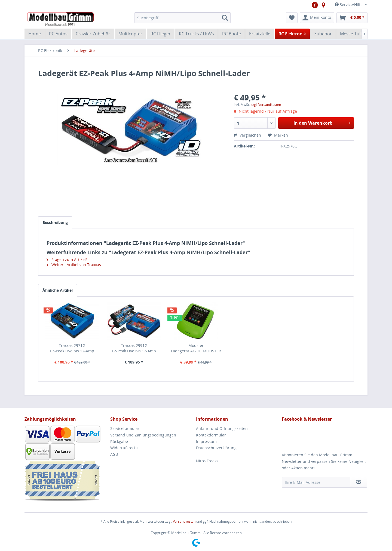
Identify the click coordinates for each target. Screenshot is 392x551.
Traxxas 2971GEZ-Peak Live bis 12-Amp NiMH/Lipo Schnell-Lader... (72, 348)
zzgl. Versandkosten (266, 105)
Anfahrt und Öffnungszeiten (222, 428)
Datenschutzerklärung (216, 448)
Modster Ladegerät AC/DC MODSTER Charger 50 (196, 348)
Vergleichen (247, 135)
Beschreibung (55, 222)
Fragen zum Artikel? (67, 259)
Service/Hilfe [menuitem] (349, 4)
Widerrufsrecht (124, 448)
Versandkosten (184, 521)
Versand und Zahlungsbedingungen (143, 435)
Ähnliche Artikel (58, 290)
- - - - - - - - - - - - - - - (214, 454)
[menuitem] (183, 18)
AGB (114, 454)
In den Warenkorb (322, 122)
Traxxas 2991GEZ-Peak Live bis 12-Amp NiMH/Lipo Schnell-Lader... (134, 348)
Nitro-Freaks (207, 461)
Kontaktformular (211, 435)
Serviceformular (125, 428)
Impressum (206, 441)
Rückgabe (119, 441)
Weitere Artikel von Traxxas (74, 265)
